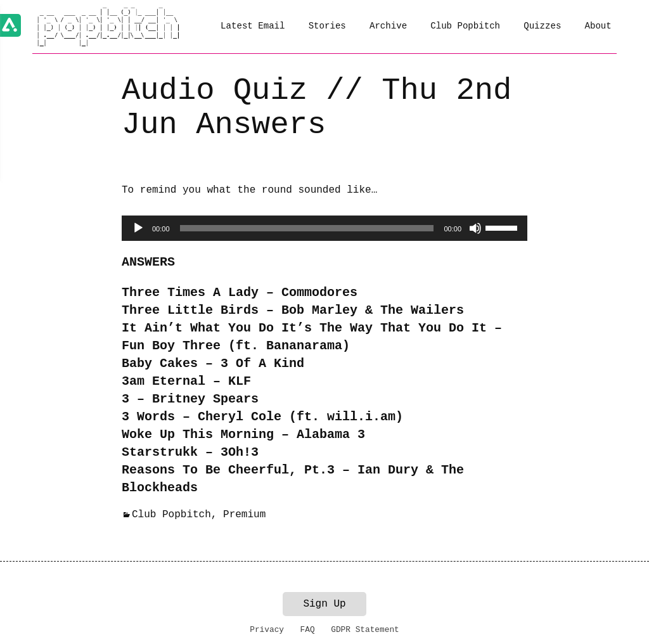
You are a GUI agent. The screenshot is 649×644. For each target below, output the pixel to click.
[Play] (138, 228)
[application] (324, 228)
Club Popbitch (465, 26)
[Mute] (475, 228)
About (598, 26)
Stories (327, 26)
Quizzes (542, 26)
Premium (244, 515)
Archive (388, 26)
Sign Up (324, 604)
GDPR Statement (365, 630)
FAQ (308, 630)
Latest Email (253, 26)
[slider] (307, 228)
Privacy (267, 630)
